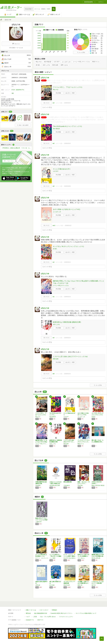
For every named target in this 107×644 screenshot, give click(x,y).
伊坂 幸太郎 (67, 585)
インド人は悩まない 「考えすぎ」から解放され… (55, 556)
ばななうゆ (45, 78)
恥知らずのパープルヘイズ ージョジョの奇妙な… (41, 520)
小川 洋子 (57, 62)
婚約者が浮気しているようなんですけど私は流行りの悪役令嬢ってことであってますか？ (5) (79, 282)
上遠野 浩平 (38, 522)
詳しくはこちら (9, 161)
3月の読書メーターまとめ (16, 48)
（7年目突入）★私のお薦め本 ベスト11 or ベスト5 (17, 148)
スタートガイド (44, 610)
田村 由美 (55, 65)
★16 (54, 225)
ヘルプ (28, 617)
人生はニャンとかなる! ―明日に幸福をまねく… (56, 483)
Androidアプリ (30, 620)
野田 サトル (96, 62)
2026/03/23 (67, 103)
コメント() (59, 103)
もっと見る (81, 52)
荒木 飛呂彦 (48, 62)
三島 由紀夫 (67, 485)
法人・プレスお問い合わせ (48, 617)
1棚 (13, 93)
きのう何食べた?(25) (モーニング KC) (67, 209)
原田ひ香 (80, 585)
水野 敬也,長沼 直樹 (55, 485)
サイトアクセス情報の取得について (86, 613)
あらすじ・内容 (70, 93)
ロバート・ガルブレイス (42, 558)
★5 (54, 143)
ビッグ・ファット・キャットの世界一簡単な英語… (69, 556)
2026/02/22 (68, 225)
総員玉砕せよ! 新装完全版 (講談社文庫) (67, 322)
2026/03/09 (67, 186)
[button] (54, 9)
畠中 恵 (94, 585)
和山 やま (39, 62)
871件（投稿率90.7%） (18, 90)
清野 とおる (64, 65)
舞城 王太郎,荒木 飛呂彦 (98, 485)
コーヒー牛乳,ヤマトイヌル (81, 62)
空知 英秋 (80, 485)
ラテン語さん (81, 558)
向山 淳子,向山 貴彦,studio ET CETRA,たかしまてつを (70, 558)
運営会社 (28, 613)
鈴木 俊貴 (52, 585)
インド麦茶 (52, 558)
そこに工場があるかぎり (62, 169)
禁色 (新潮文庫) (68, 482)
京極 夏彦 (38, 485)
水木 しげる (46, 65)
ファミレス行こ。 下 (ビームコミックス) (68, 87)
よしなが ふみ (66, 62)
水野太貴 (38, 585)
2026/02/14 (67, 262)
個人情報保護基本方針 (41, 613)
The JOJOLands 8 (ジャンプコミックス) (67, 126)
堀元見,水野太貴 (96, 558)
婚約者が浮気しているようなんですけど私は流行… (41, 442)
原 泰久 (38, 65)
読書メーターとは (31, 610)
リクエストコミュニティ (66, 617)
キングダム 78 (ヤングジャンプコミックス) (68, 246)
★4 (54, 262)
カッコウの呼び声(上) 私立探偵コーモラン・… (41, 556)
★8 (54, 374)
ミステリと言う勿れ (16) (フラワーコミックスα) (70, 356)
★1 (54, 297)
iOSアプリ (40, 620)
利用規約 (54, 610)
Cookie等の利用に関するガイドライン (61, 613)
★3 (54, 103)
